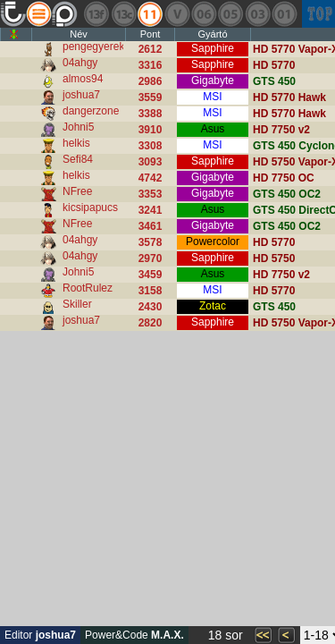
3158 (151, 291)
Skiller (77, 304)
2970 (151, 258)
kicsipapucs (90, 208)
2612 (151, 49)
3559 (151, 97)
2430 (151, 307)
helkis (76, 143)
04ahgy (80, 63)
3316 (151, 65)
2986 (151, 81)
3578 (151, 242)
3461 (151, 226)
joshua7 (81, 95)
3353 (151, 194)
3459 (151, 275)
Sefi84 (78, 159)
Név (79, 34)
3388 (151, 114)
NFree (77, 191)
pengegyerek (93, 47)
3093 (151, 162)
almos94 (83, 79)
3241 (151, 210)
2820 (151, 323)
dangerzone (91, 111)
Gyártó (212, 34)
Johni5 (78, 127)
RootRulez (88, 288)
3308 (151, 146)
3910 (151, 130)
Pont (151, 34)
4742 (151, 178)
